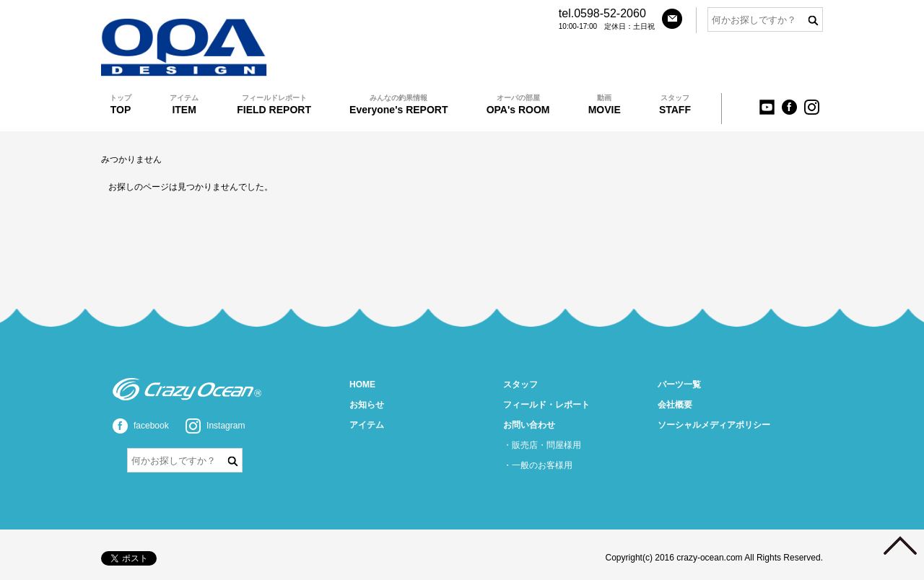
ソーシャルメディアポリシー (714, 425)
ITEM (184, 104)
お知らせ (367, 405)
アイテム (367, 425)
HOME (362, 385)
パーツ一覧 (679, 385)
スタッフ (520, 385)
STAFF (675, 104)
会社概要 (675, 405)
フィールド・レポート (546, 405)
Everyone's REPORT (398, 104)
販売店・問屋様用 (546, 445)
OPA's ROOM (518, 104)
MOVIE (605, 104)
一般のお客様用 (542, 465)
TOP (121, 104)
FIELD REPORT (274, 104)
